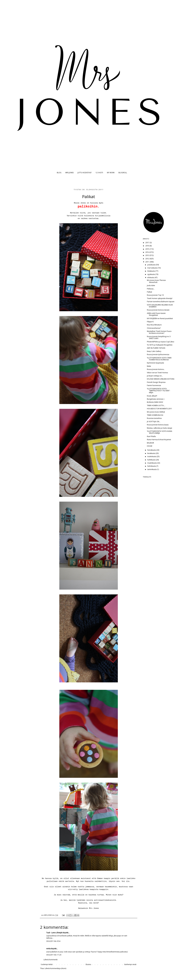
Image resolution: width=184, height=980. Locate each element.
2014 (148, 252)
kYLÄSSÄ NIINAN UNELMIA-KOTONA (161, 379)
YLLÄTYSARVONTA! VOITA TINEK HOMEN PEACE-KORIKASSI (159, 359)
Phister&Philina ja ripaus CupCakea (161, 342)
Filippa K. (150, 322)
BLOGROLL (123, 173)
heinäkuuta (152, 450)
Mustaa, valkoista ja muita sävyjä (159, 428)
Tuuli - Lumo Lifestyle (54, 933)
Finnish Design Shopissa (156, 382)
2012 (148, 259)
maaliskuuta (152, 463)
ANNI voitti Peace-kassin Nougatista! (156, 314)
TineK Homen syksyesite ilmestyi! (160, 298)
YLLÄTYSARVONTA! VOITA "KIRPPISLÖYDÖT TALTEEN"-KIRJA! (159, 391)
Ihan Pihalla (151, 436)
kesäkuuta (151, 453)
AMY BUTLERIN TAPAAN (156, 348)
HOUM (150, 446)
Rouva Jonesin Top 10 (155, 295)
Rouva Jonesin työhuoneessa (158, 354)
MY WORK (111, 173)
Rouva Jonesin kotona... (156, 369)
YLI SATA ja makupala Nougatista (160, 345)
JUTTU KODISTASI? (85, 173)
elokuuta (151, 277)
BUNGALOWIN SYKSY (155, 402)
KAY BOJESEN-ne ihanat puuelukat (160, 318)
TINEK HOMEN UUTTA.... (156, 405)
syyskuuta (151, 274)
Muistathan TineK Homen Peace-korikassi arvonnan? (159, 332)
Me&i (149, 366)
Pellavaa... (151, 289)
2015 (148, 249)
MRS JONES (69, 173)
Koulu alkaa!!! (152, 396)
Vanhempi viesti (130, 964)
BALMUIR (150, 443)
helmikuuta (152, 466)
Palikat (149, 292)
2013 (148, 255)
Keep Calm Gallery (154, 351)
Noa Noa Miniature (154, 325)
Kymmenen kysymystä (155, 363)
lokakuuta (151, 271)
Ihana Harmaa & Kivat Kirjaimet (159, 440)
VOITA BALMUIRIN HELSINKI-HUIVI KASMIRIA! (160, 306)
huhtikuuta (152, 460)
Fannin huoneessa (154, 385)
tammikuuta (152, 469)
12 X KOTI (99, 173)
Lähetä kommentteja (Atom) (55, 968)
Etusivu (88, 964)
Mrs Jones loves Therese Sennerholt (156, 281)
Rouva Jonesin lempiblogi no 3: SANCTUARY (159, 337)
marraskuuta (152, 268)
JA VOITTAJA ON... (154, 422)
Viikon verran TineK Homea (157, 373)
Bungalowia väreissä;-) (156, 399)
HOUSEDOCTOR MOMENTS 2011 (159, 409)
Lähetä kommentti (51, 960)
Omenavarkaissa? (154, 328)
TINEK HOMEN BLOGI (155, 415)
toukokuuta (152, 456)
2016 (148, 246)
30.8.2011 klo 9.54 (53, 941)
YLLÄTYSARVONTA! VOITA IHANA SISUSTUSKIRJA (160, 432)
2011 (148, 262)
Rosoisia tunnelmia (154, 418)
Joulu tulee (151, 285)
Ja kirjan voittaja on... (155, 376)
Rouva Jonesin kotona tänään (158, 310)
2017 (148, 243)
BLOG (59, 173)
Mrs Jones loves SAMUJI (156, 412)
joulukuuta (152, 265)
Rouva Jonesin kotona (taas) (158, 425)
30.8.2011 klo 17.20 (54, 955)
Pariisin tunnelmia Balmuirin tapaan (161, 302)
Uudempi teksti (47, 964)
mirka (48, 949)
